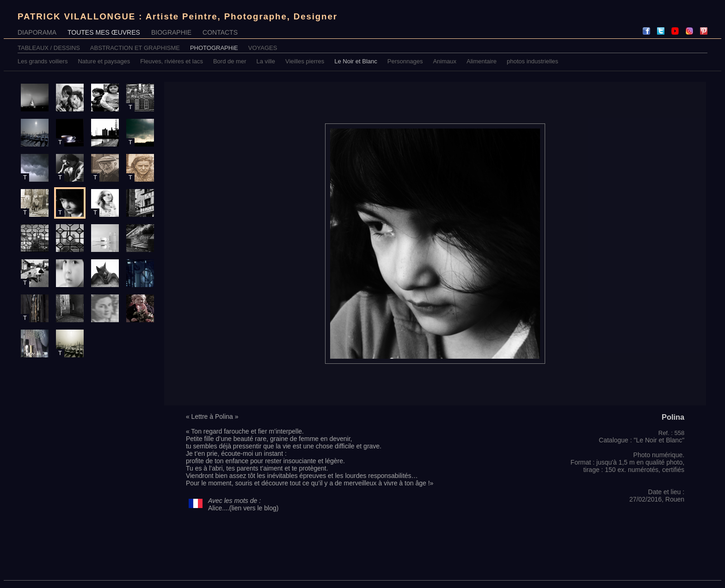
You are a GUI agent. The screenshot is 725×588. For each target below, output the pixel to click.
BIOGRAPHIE (171, 32)
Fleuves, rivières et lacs (172, 61)
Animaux (445, 61)
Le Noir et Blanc (356, 61)
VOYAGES (263, 48)
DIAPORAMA (37, 32)
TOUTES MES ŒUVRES (104, 32)
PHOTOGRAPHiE (214, 48)
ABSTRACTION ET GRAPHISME (135, 48)
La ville (266, 61)
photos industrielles (532, 61)
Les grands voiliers (43, 61)
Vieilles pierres (305, 61)
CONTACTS (220, 32)
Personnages (405, 61)
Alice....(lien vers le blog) (243, 508)
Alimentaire (482, 61)
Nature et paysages (104, 61)
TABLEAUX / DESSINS (49, 48)
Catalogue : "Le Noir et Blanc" (642, 440)
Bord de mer (230, 61)
